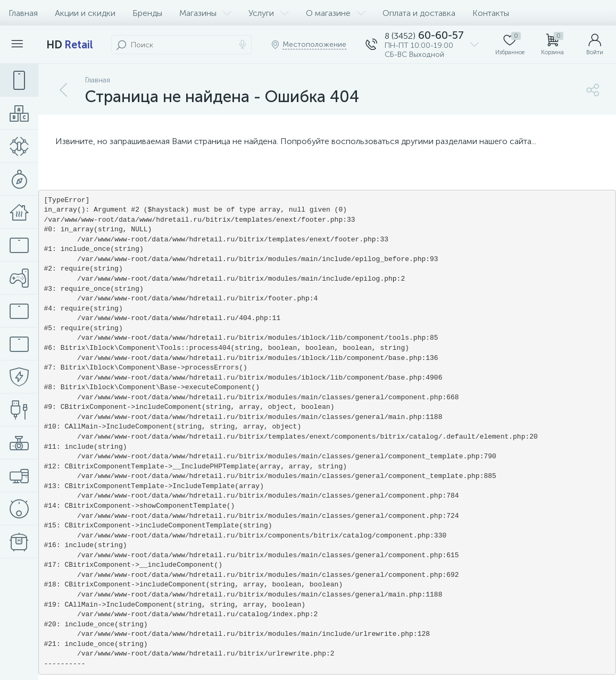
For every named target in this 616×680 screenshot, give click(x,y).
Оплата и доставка (419, 13)
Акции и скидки (85, 13)
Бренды (147, 13)
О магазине (336, 13)
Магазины (205, 13)
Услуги (269, 13)
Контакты (491, 13)
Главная (23, 13)
